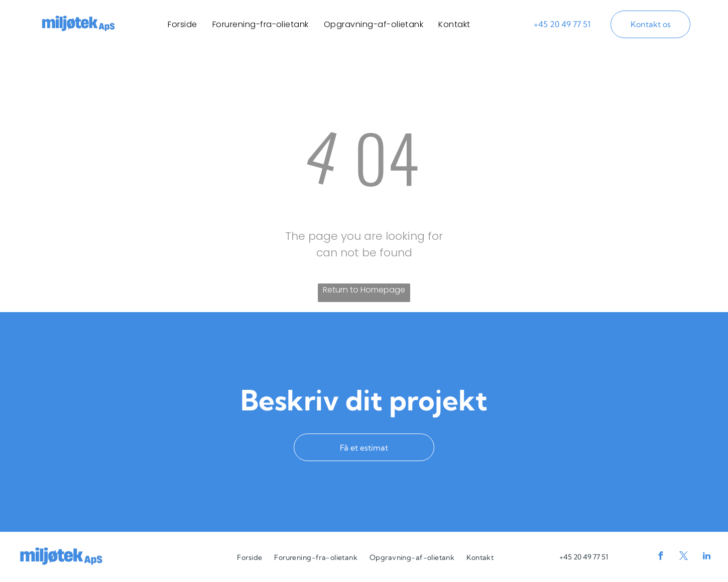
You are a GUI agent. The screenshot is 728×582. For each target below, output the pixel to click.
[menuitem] (182, 24)
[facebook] (661, 557)
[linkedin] (707, 557)
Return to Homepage (364, 290)
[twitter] (684, 557)
